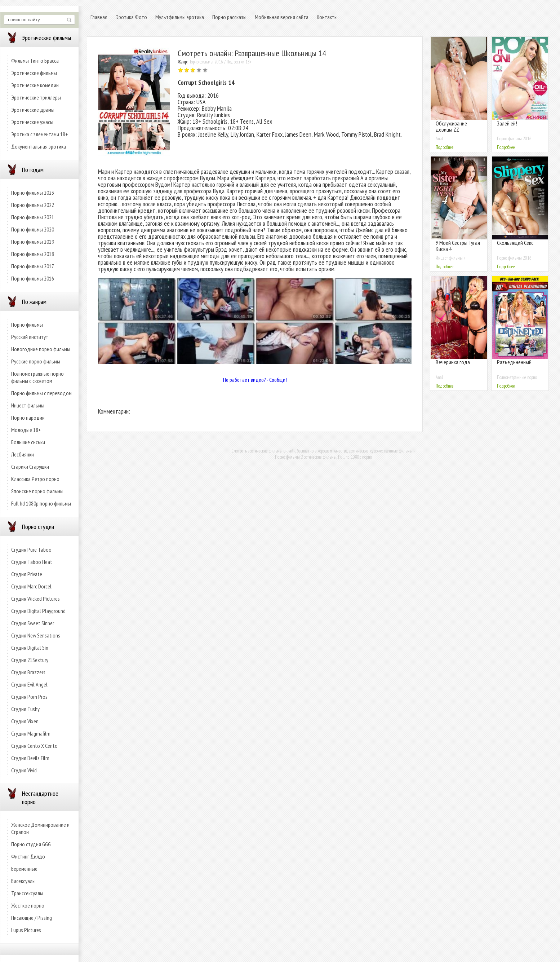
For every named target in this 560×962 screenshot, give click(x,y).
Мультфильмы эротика (180, 17)
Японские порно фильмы (37, 491)
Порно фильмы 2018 (33, 254)
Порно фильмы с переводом (41, 393)
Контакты (327, 17)
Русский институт (30, 337)
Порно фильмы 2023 (33, 193)
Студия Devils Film (30, 758)
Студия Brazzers (28, 672)
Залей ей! (507, 123)
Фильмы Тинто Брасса (35, 61)
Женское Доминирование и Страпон (40, 828)
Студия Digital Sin (30, 648)
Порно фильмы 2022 (33, 205)
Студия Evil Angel (29, 684)
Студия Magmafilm (31, 733)
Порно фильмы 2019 (33, 242)
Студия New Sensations (36, 635)
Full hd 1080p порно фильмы (41, 503)
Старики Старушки (30, 467)
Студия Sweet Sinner (33, 623)
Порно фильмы (27, 325)
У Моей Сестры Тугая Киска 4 (458, 246)
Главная (99, 17)
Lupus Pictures (26, 930)
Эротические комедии (35, 85)
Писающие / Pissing (32, 918)
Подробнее (445, 147)
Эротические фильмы (34, 73)
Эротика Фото (131, 17)
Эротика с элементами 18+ (40, 134)
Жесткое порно (28, 905)
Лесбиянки (23, 454)
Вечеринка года (453, 362)
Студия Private (27, 574)
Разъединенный (514, 362)
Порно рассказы (229, 17)
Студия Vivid (24, 770)
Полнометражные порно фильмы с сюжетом (37, 377)
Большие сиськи (28, 442)
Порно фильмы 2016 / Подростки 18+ (220, 62)
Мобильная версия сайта (282, 17)
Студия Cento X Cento (34, 746)
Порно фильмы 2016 (33, 278)
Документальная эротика (39, 146)
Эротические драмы (33, 110)
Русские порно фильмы (36, 361)
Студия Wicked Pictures (35, 599)
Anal (439, 139)
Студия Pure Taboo (31, 550)
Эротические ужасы (32, 122)
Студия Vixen (25, 721)
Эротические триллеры (36, 97)
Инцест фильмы (28, 405)
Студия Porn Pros (29, 697)
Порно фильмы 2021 (33, 217)
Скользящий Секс (515, 243)
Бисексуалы (23, 881)
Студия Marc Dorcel (31, 586)
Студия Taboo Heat (32, 562)
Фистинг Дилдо (28, 856)
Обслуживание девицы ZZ (451, 126)
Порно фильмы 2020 (33, 229)
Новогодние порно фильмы (41, 349)
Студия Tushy (25, 709)
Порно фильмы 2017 (33, 266)
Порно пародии (28, 418)
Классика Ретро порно (35, 479)
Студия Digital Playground (38, 611)
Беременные (24, 869)
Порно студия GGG (31, 844)
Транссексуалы (27, 893)
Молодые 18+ (26, 430)
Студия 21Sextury (30, 660)
